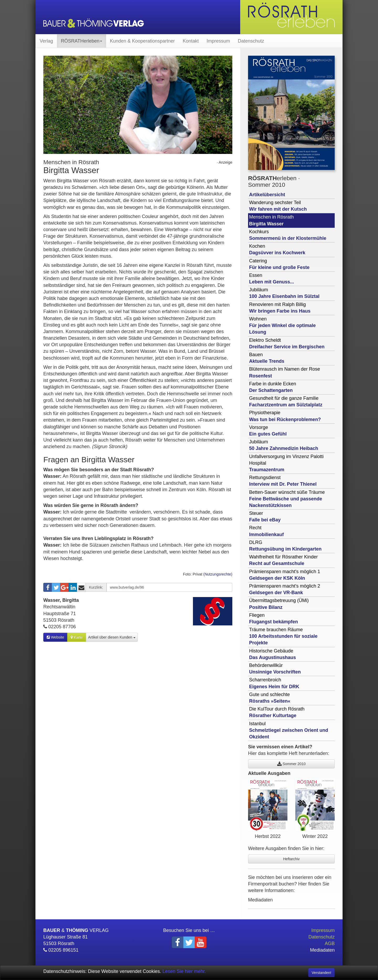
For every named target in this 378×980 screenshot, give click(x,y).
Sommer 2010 (292, 764)
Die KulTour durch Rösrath (277, 712)
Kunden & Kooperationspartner (142, 41)
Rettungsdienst (283, 481)
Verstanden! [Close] (321, 973)
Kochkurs (288, 235)
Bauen (267, 358)
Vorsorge (268, 431)
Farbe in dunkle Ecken (273, 387)
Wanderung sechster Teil (278, 206)
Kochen (277, 249)
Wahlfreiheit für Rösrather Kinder (283, 560)
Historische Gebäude (272, 654)
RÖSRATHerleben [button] (82, 41)
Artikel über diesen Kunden (112, 637)
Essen (272, 279)
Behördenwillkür (275, 669)
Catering (279, 264)
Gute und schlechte (270, 698)
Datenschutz (251, 41)
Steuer (265, 517)
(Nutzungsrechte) (218, 574)
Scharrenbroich (274, 683)
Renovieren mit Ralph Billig (280, 308)
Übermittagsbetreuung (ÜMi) (279, 604)
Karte (77, 637)
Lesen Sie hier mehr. (184, 971)
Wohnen (282, 325)
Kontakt (191, 41)
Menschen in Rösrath (271, 220)
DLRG (285, 546)
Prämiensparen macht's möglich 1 (285, 575)
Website (55, 637)
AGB (330, 943)
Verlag (46, 41)
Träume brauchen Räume (283, 636)
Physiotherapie (285, 416)
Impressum (218, 41)
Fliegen (274, 618)
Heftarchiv (291, 859)
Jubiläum (284, 293)
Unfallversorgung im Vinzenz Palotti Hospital (286, 463)
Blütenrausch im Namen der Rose (285, 372)
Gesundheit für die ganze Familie (286, 401)
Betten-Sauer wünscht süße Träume (287, 499)
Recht (266, 531)
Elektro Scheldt (287, 343)
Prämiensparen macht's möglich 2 (285, 589)
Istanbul (289, 730)
